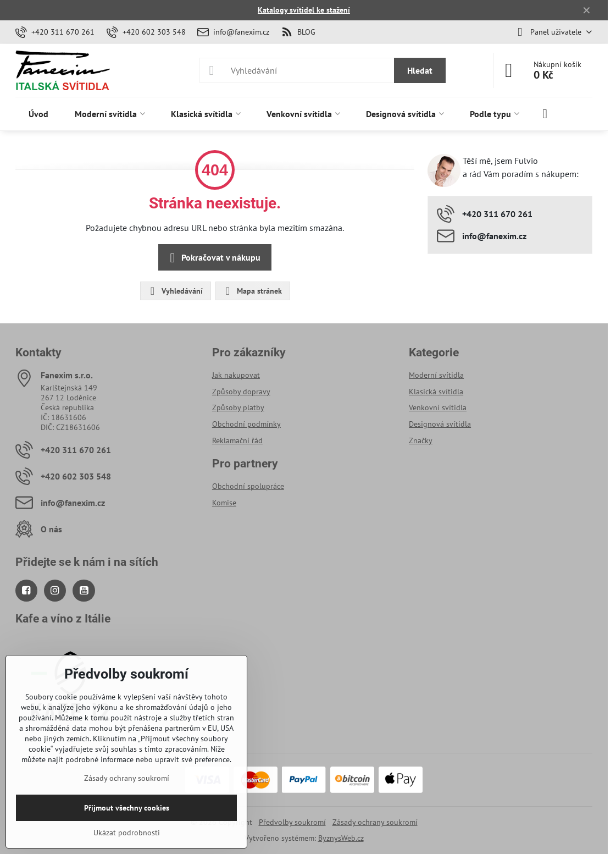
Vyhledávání (175, 291)
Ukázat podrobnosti (127, 833)
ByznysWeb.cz (341, 838)
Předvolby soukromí (292, 822)
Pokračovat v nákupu (213, 258)
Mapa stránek (252, 291)
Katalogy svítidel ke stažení (304, 10)
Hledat (420, 70)
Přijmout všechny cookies (127, 808)
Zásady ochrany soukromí (375, 822)
